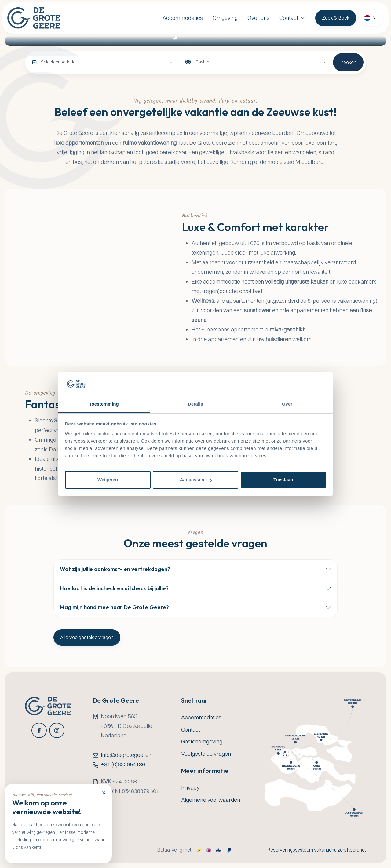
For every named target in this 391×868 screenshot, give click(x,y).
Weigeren (108, 480)
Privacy (190, 788)
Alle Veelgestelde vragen (87, 637)
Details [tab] (195, 404)
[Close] (104, 792)
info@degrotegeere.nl (127, 755)
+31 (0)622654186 (123, 764)
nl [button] (375, 18)
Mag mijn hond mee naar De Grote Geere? (114, 607)
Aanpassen (196, 480)
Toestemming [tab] (104, 404)
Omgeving (225, 18)
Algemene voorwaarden (211, 800)
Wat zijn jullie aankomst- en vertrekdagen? (115, 569)
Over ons (258, 18)
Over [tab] (287, 404)
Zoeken (348, 62)
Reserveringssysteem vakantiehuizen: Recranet (317, 850)
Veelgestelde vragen (206, 754)
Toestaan (283, 480)
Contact (289, 18)
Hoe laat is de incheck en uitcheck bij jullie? (114, 588)
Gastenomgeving (202, 741)
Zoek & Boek (336, 18)
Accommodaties (183, 18)
